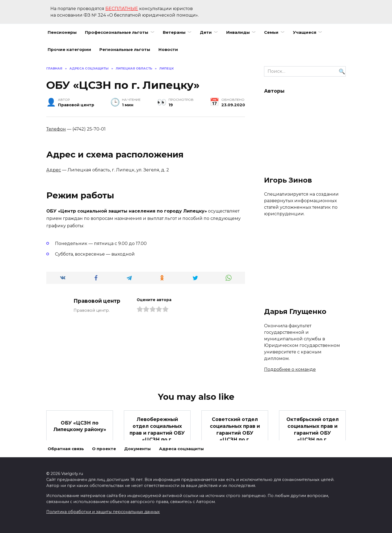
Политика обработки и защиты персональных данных (103, 512)
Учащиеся (305, 32)
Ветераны (174, 32)
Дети (206, 32)
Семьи (271, 32)
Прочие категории (69, 49)
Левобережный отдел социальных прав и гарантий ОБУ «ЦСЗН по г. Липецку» (157, 433)
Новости (168, 49)
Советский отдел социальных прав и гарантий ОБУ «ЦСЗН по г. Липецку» (235, 433)
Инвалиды (238, 32)
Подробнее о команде (290, 369)
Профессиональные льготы (117, 32)
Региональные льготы (125, 49)
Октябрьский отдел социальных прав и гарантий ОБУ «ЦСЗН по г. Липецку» (312, 433)
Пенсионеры (62, 32)
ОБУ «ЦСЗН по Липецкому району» (80, 426)
